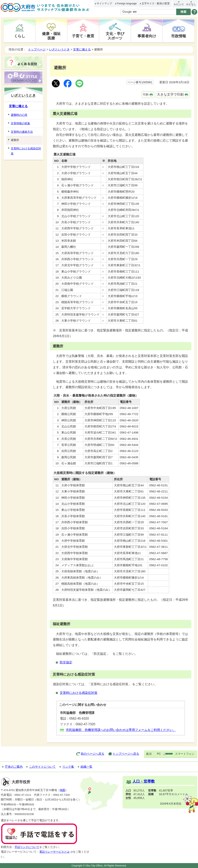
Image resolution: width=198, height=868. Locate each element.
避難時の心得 (19, 115)
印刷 (146, 94)
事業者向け (147, 36)
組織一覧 (86, 767)
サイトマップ (104, 3)
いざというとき (59, 49)
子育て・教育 (83, 36)
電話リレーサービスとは (56, 852)
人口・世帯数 (144, 781)
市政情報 (179, 36)
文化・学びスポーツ (115, 36)
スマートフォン (185, 754)
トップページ (37, 49)
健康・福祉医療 (51, 36)
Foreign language (127, 3)
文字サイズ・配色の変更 (156, 3)
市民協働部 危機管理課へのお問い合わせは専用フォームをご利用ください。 (121, 730)
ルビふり (179, 4)
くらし (20, 36)
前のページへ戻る (93, 754)
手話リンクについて (27, 847)
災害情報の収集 (20, 123)
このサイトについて (42, 767)
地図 (62, 790)
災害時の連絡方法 (22, 132)
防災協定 (66, 662)
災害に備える (82, 49)
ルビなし (191, 4)
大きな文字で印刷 (170, 95)
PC (159, 754)
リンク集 (68, 767)
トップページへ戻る (126, 754)
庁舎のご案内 (14, 767)
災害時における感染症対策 (79, 693)
